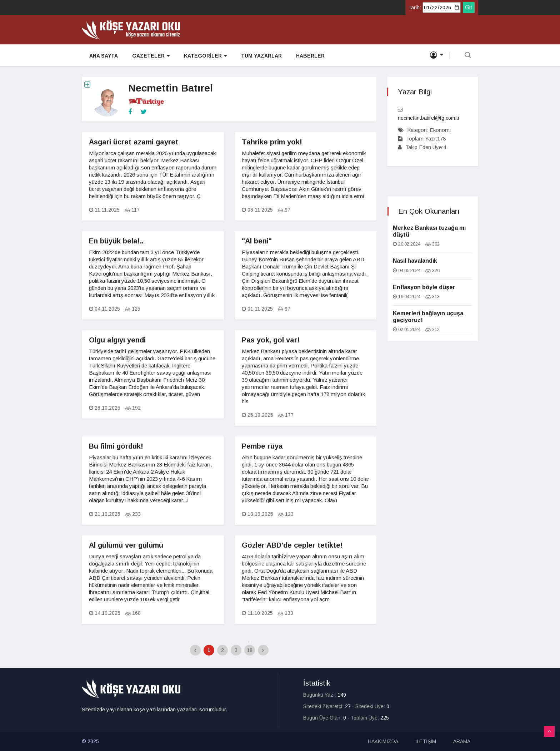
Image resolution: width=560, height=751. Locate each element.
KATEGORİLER (205, 56)
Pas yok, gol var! (271, 340)
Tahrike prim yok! (272, 142)
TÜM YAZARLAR (261, 56)
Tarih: (415, 8)
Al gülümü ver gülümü (126, 545)
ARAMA (462, 741)
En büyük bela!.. (116, 241)
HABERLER (310, 56)
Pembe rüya (262, 446)
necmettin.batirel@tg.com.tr (429, 118)
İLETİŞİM (426, 741)
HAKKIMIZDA (383, 741)
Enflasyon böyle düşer (424, 287)
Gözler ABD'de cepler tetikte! (292, 545)
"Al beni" (257, 241)
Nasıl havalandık (415, 261)
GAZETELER (151, 56)
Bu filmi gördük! (116, 446)
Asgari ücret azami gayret (134, 142)
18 (250, 650)
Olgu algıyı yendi (117, 340)
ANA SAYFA (103, 56)
